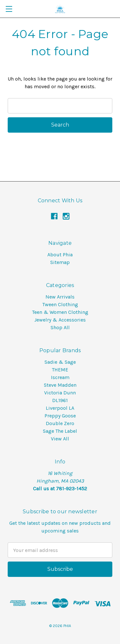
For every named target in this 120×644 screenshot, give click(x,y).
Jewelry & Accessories (60, 320)
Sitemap (60, 262)
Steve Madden (60, 385)
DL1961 (60, 400)
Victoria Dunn (60, 393)
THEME (60, 370)
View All (60, 439)
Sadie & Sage (60, 362)
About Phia (60, 255)
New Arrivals (60, 297)
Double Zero (60, 423)
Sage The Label (60, 431)
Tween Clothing (60, 304)
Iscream (60, 377)
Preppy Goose (60, 416)
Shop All (60, 327)
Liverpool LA (60, 408)
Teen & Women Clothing (60, 312)
